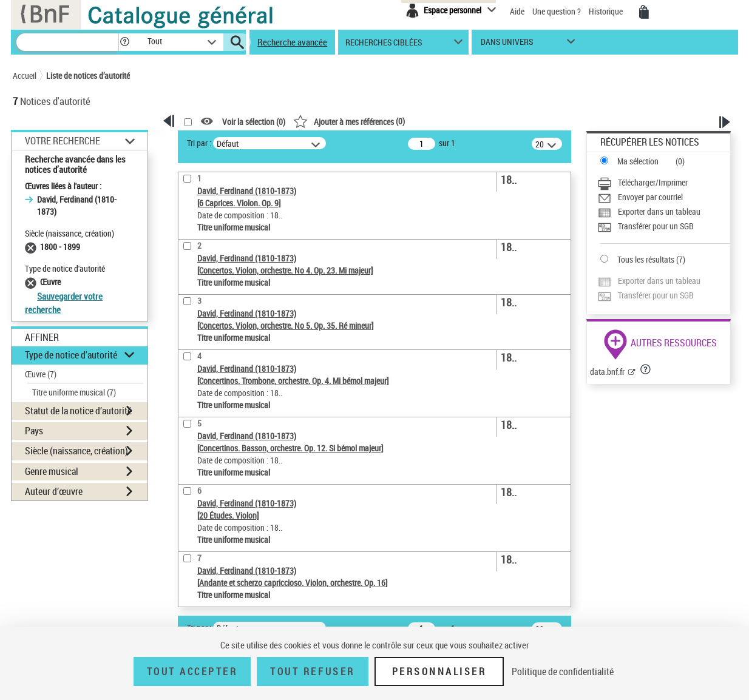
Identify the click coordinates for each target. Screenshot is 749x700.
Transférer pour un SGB (656, 226)
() (349, 121)
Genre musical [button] (52, 471)
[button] (124, 42)
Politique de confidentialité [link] (563, 671)
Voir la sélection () (254, 122)
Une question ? (557, 11)
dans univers (507, 45)
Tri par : (199, 143)
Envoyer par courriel (650, 197)
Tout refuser (312, 671)
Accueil (25, 76)
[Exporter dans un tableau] (664, 212)
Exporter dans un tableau (659, 211)
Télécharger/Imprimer (653, 182)
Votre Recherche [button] (63, 141)
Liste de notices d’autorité (88, 76)
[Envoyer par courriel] (664, 197)
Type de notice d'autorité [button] (71, 355)
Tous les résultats (646, 259)
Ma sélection (638, 161)
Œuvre (41, 374)
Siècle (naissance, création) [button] (76, 451)
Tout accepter (192, 671)
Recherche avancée (292, 42)
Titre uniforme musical (74, 392)
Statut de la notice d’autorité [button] (78, 411)
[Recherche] (67, 42)
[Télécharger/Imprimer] (664, 183)
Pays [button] (34, 431)
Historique (607, 11)
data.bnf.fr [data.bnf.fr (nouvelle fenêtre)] (607, 372)
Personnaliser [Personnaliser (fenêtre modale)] (439, 671)
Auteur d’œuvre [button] (54, 491)
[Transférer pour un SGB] (664, 226)
